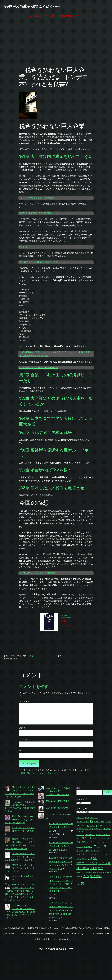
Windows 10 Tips (103, 928)
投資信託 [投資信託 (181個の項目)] (105, 863)
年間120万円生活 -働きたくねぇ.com (32, 6)
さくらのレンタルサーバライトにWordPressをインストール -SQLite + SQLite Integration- (52, 934)
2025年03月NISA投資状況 (58, 801)
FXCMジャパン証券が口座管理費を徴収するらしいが (61, 827)
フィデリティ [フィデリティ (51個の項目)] (82, 854)
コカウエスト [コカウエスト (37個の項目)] (90, 835)
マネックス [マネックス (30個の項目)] (93, 854)
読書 (31, 656)
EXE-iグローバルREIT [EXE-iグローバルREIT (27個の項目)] (83, 822)
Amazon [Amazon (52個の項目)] (80, 818)
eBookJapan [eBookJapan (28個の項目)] (94, 818)
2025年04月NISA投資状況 (58, 795)
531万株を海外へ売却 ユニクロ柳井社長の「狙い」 (42, 262)
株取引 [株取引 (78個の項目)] (94, 868)
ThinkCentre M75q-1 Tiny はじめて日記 (78, 928)
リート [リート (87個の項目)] (101, 854)
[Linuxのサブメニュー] (59, 928)
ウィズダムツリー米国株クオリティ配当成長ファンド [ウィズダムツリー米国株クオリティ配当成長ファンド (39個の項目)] (94, 830)
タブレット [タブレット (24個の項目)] (80, 847)
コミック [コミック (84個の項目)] (87, 838)
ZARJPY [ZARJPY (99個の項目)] (81, 826)
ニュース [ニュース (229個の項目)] (100, 846)
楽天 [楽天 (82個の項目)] (101, 868)
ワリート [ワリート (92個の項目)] (82, 858)
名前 (22, 728)
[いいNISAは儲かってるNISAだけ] (41, 816)
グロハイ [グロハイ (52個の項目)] (80, 835)
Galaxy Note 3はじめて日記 (13, 928)
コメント (24, 701)
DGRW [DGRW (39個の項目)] (87, 818)
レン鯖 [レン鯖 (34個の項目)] (108, 854)
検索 (78, 788)
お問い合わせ (9, 934)
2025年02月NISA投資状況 (58, 808)
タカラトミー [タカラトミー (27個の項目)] (102, 842)
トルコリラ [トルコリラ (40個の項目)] (88, 847)
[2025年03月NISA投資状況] (41, 803)
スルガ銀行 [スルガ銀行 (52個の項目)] (81, 842)
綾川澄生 (58, 850)
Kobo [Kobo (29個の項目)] (103, 822)
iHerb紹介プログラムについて (39, 928)
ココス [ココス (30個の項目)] (79, 838)
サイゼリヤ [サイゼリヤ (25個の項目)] (96, 838)
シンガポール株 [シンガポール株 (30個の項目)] (105, 838)
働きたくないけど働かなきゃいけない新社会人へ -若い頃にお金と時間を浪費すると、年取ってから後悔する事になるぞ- (61, 884)
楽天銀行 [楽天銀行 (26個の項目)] (95, 873)
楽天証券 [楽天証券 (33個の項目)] (89, 873)
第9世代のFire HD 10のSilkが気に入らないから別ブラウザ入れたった (19, 820)
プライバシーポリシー (100, 934)
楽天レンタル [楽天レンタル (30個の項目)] (81, 873)
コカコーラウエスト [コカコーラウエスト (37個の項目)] (103, 835)
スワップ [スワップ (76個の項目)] (92, 842)
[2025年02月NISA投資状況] (41, 810)
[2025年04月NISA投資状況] (41, 796)
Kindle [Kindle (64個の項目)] (97, 822)
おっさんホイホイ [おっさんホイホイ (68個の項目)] (95, 826)
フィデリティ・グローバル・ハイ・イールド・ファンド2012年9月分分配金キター (20, 857)
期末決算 (23, 247)
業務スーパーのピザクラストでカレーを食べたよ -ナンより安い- (20, 868)
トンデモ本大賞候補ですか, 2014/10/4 (37, 198)
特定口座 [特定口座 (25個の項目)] (101, 873)
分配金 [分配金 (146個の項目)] (92, 858)
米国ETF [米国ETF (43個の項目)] (108, 872)
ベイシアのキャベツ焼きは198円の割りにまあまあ (20, 831)
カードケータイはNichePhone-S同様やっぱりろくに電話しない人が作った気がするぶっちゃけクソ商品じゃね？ (20, 912)
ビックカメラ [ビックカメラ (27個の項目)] (95, 851)
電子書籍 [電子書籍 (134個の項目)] (96, 876)
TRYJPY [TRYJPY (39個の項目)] (108, 822)
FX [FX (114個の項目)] (92, 821)
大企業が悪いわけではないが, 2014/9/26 (38, 573)
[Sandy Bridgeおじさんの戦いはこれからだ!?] (41, 790)
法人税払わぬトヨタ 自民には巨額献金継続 (39, 368)
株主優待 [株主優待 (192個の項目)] (83, 868)
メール (23, 739)
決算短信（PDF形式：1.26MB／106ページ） (39, 213)
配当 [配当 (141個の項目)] (86, 876)
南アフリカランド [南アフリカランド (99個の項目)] (87, 863)
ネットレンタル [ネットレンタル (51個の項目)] (83, 851)
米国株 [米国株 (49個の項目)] (79, 877)
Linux (56, 928)
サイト (22, 751)
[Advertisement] (56, 42)
